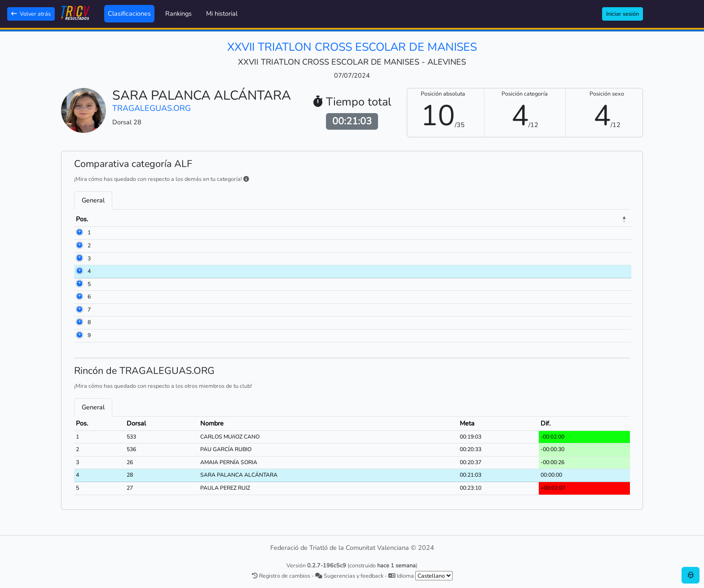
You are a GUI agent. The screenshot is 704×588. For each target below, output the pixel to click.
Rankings (178, 13)
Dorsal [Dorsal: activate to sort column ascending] (125, 219)
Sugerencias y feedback (349, 576)
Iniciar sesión (623, 14)
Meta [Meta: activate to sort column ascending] (548, 219)
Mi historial (222, 13)
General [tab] (93, 200)
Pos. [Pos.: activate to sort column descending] (82, 219)
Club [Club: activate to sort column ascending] (316, 219)
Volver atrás (31, 14)
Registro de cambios (281, 576)
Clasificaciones (129, 13)
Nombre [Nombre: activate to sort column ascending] (180, 219)
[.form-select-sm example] (434, 576)
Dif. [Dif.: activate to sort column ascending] (590, 219)
